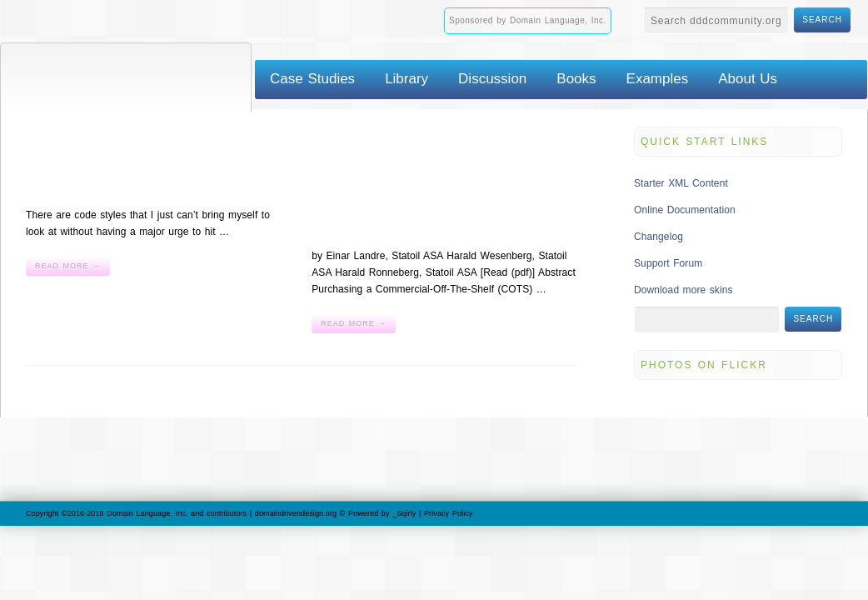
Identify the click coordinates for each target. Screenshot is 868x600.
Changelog (658, 237)
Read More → (68, 266)
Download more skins (683, 290)
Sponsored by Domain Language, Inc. (528, 20)
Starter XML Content (681, 183)
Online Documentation (685, 210)
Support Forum (668, 263)
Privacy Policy (448, 513)
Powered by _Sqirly (382, 513)
